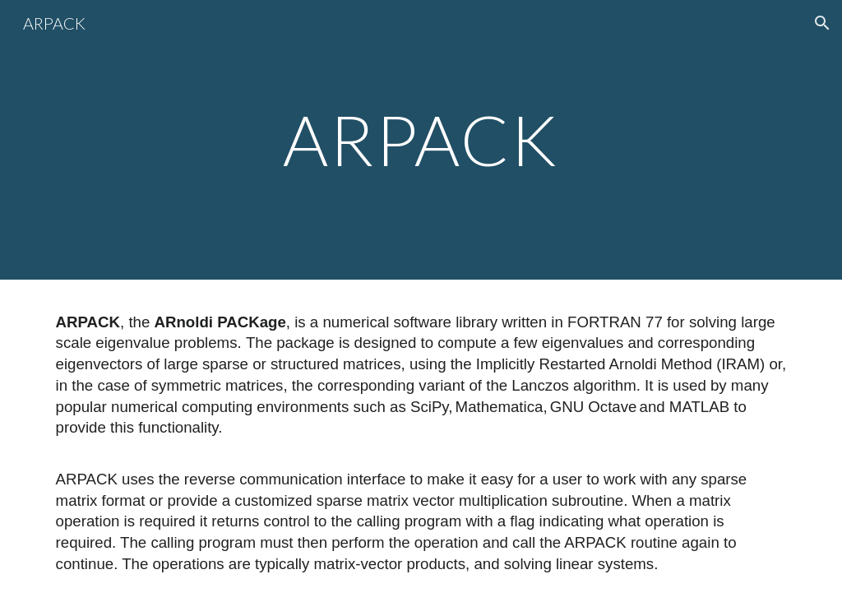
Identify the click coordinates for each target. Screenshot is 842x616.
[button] (822, 23)
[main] (421, 139)
